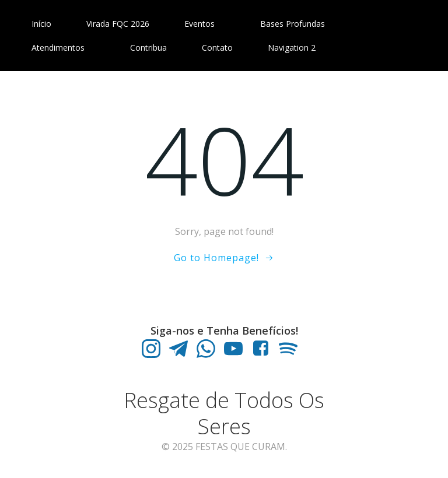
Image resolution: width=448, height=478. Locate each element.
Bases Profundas (298, 24)
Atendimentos (63, 48)
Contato (217, 48)
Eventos (205, 24)
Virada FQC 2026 (118, 24)
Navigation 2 (292, 48)
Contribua (148, 48)
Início (41, 24)
